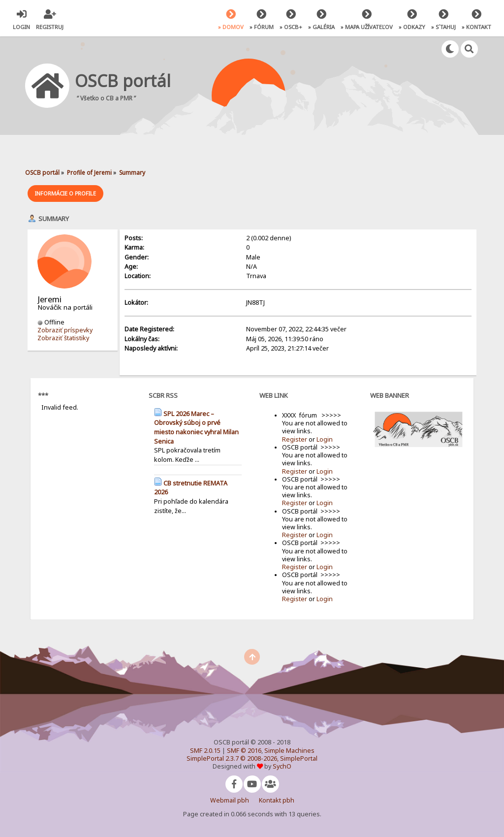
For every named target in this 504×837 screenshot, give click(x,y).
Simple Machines (289, 751)
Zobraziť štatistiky (63, 338)
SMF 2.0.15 (205, 751)
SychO (282, 766)
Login (325, 439)
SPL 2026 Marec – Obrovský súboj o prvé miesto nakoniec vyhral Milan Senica (196, 428)
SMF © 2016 (244, 751)
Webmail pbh (230, 800)
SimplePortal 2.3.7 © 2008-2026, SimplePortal (252, 758)
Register (295, 439)
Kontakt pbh (277, 800)
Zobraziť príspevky (65, 330)
